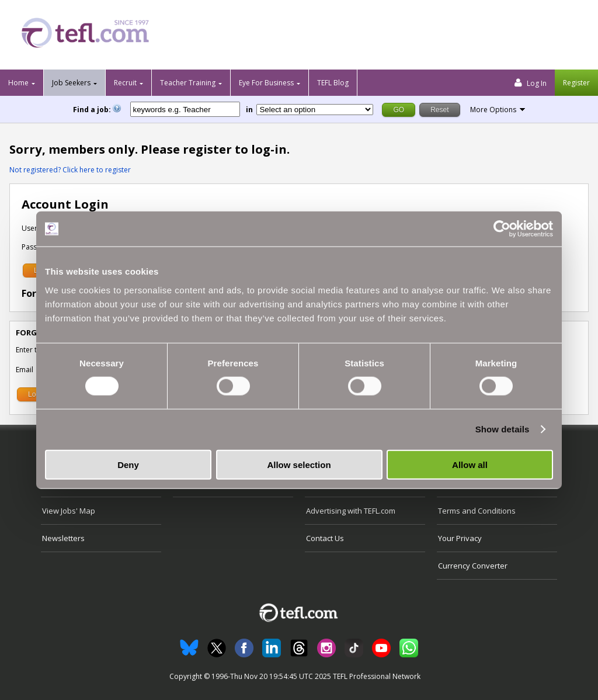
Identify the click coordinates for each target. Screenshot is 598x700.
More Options (493, 110)
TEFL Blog (333, 83)
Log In (531, 83)
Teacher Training (188, 83)
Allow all (470, 464)
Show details (503, 429)
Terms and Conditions (477, 511)
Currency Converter (473, 566)
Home (18, 83)
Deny (128, 464)
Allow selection (299, 464)
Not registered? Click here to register (70, 170)
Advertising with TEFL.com (351, 511)
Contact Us (325, 538)
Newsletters (63, 538)
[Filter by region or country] (315, 110)
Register (576, 83)
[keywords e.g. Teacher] (185, 109)
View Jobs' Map (69, 511)
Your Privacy (460, 538)
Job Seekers (71, 83)
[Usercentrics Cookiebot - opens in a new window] (502, 229)
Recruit (125, 83)
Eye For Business (266, 83)
